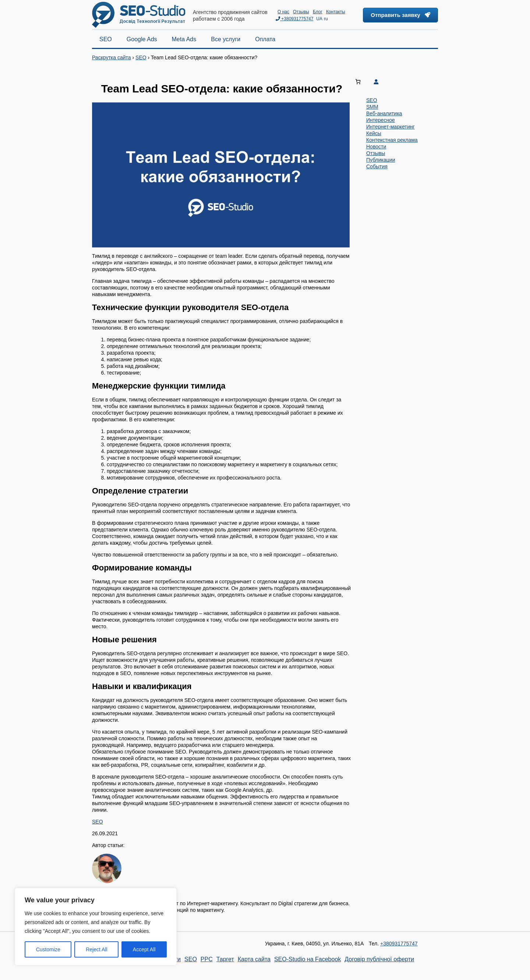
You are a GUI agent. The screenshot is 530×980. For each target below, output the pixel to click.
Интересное (381, 120)
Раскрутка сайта (112, 57)
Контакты (336, 12)
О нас (283, 12)
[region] (96, 927)
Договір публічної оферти (379, 959)
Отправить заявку (400, 15)
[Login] (404, 82)
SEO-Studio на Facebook (308, 959)
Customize (48, 949)
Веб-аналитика (384, 113)
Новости (376, 147)
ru (326, 19)
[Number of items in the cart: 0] (358, 82)
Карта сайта (254, 959)
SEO (141, 57)
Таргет (225, 959)
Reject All (96, 949)
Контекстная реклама (392, 140)
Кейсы (374, 133)
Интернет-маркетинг (391, 127)
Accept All (144, 949)
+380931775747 (294, 19)
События (377, 166)
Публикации (381, 160)
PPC (207, 959)
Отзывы (301, 12)
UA (319, 19)
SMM (372, 107)
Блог (318, 12)
